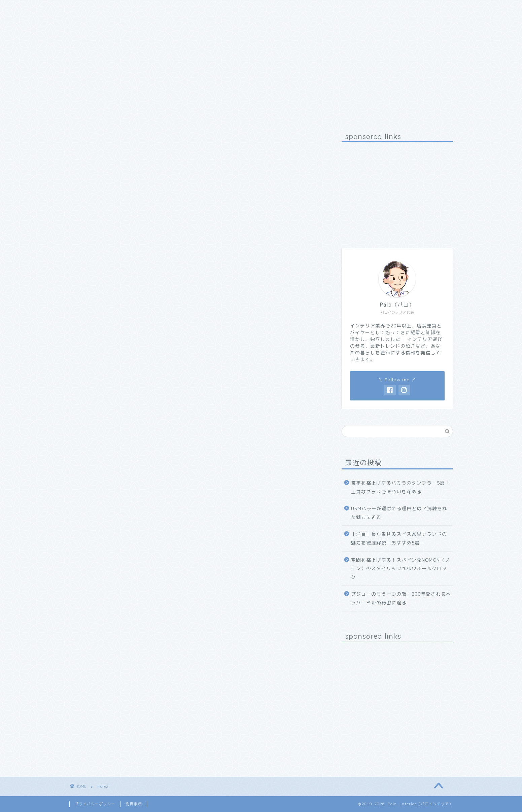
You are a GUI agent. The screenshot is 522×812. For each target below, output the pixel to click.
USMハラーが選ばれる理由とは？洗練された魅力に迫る (399, 513)
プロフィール (125, 9)
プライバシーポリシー (95, 804)
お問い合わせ (172, 9)
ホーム (85, 9)
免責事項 (134, 804)
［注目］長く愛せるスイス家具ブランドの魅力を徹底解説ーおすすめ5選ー (399, 538)
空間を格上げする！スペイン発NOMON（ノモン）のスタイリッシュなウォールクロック (401, 568)
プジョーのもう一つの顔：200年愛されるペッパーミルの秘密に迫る (401, 598)
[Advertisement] (397, 189)
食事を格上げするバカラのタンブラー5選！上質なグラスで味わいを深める (401, 487)
